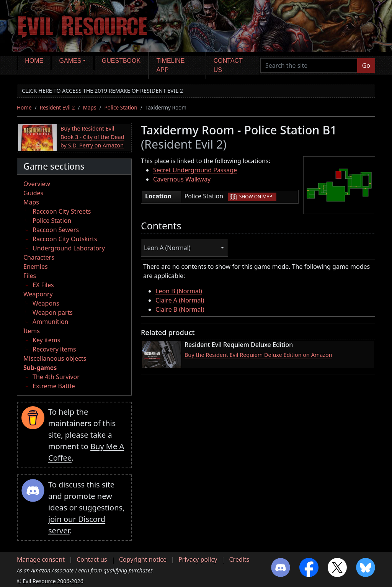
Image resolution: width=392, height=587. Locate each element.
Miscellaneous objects (55, 358)
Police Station (121, 107)
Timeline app (171, 65)
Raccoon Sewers (56, 230)
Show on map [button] (256, 197)
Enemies (36, 267)
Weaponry (38, 294)
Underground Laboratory (69, 248)
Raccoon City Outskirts (65, 239)
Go (366, 65)
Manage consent (41, 559)
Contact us (228, 65)
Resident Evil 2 (57, 107)
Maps (90, 107)
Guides (33, 193)
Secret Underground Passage (195, 170)
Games (70, 61)
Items (32, 331)
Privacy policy (198, 559)
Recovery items (54, 349)
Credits (239, 559)
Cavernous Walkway (182, 179)
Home (34, 61)
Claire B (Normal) (180, 309)
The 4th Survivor (56, 377)
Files (30, 276)
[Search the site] (309, 65)
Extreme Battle (54, 386)
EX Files (43, 285)
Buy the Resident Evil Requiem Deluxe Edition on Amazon (258, 355)
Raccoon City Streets (62, 211)
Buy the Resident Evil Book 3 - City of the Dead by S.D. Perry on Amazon (92, 137)
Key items (46, 340)
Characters (39, 257)
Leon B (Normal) (179, 291)
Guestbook (121, 61)
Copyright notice (143, 559)
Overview (37, 184)
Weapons (46, 303)
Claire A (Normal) (180, 300)
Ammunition (51, 322)
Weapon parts (53, 312)
